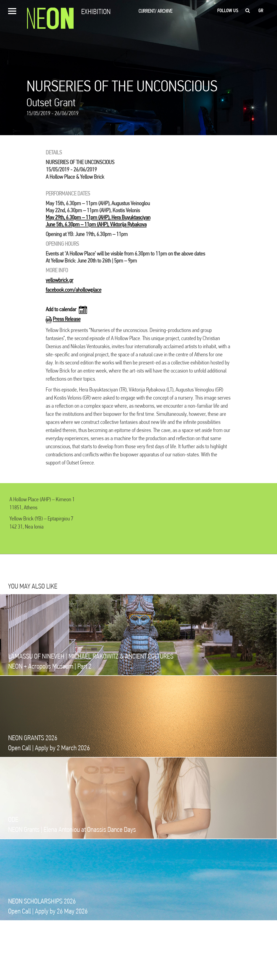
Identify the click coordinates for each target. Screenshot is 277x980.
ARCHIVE (165, 11)
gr (261, 11)
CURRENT (147, 11)
